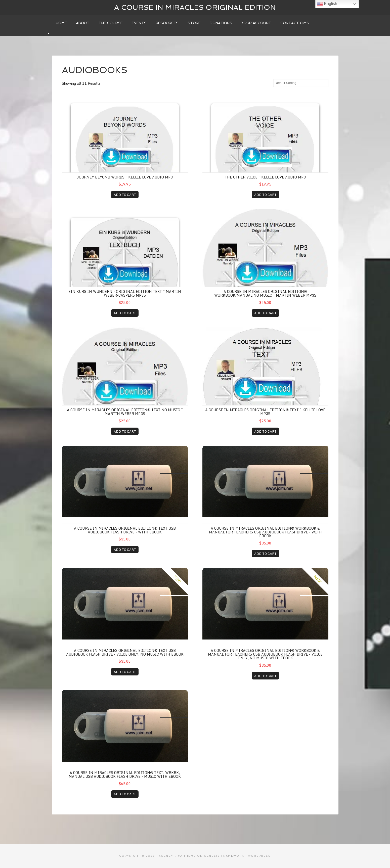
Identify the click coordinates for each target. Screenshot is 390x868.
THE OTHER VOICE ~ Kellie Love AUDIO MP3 (265, 177)
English (327, 4)
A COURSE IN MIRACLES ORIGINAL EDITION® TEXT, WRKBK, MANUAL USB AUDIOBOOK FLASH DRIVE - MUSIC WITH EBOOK (125, 774)
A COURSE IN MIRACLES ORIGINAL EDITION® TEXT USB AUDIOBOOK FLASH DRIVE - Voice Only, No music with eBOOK (125, 652)
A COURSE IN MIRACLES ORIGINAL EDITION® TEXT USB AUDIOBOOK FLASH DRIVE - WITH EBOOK (125, 530)
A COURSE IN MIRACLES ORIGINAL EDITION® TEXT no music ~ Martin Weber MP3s (125, 412)
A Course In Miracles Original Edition (195, 7)
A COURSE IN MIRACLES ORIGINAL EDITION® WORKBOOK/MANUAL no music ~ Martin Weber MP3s (265, 293)
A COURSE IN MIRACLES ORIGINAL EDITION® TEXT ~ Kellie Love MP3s (265, 412)
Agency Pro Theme (177, 856)
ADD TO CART (125, 195)
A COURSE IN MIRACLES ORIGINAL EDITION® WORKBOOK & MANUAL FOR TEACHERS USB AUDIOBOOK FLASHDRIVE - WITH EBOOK (265, 532)
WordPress (259, 856)
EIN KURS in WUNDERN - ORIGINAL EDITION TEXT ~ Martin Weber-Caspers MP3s (125, 293)
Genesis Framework (224, 856)
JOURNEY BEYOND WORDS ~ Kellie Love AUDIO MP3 (125, 177)
